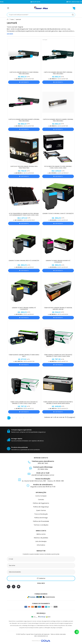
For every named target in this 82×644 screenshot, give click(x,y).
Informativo (41, 545)
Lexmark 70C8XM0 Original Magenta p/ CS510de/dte (58, 261)
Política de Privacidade (41, 521)
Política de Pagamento (41, 503)
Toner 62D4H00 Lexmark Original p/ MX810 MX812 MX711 (24, 356)
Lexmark (18, 19)
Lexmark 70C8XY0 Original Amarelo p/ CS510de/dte (24, 308)
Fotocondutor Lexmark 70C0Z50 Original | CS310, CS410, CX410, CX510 (58, 167)
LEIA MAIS (10, 34)
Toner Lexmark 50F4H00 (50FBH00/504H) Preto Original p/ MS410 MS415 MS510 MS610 (58, 403)
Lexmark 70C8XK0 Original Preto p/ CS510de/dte (24, 261)
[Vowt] (41, 640)
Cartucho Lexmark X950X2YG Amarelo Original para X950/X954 (58, 120)
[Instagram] (9, 587)
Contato (41, 500)
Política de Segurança (41, 507)
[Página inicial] (41, 8)
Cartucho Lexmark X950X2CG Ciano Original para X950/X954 (24, 73)
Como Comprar (41, 496)
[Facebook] (19, 587)
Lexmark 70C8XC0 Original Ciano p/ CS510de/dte (58, 214)
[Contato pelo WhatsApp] (77, 632)
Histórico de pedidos (41, 538)
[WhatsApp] (14, 587)
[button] (8, 9)
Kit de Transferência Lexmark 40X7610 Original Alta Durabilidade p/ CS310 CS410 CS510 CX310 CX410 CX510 (24, 215)
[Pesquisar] (73, 15)
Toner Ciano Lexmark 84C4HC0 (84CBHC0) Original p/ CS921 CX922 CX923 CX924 (24, 403)
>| (31, 418)
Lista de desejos (41, 541)
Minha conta (41, 534)
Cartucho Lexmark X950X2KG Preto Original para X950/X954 (58, 73)
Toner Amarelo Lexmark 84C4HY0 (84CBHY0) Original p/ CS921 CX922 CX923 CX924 (58, 356)
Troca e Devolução (41, 514)
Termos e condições (41, 525)
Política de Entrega (41, 518)
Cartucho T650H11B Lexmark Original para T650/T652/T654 (24, 167)
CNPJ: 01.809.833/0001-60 (41, 636)
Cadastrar (41, 578)
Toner (12, 19)
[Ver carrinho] (74, 8)
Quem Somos (41, 510)
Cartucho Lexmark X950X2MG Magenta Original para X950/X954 (24, 120)
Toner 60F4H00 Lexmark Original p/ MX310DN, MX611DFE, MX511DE (58, 308)
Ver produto (24, 82)
